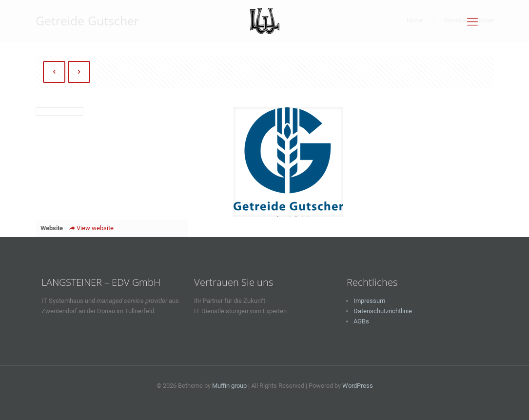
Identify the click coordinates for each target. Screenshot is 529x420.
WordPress (358, 386)
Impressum (369, 301)
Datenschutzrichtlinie (383, 311)
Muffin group (229, 386)
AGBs (361, 321)
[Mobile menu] (472, 22)
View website (91, 228)
